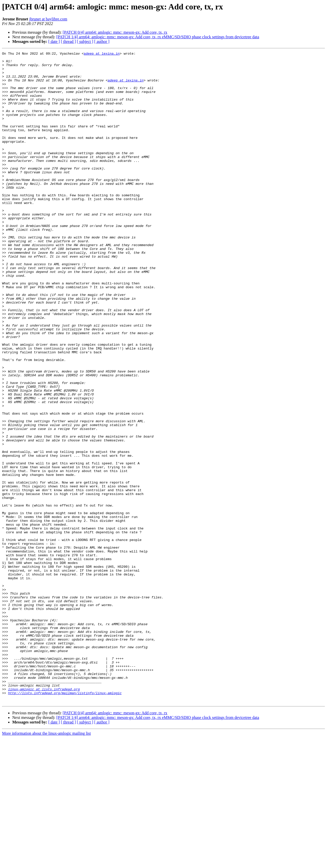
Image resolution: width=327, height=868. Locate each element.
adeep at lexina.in (102, 54)
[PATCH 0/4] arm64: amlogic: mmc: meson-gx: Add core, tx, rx (115, 32)
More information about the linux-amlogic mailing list (46, 864)
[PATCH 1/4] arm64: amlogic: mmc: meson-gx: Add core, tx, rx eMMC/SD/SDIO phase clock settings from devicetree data (158, 37)
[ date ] (54, 41)
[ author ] (102, 41)
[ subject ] (85, 41)
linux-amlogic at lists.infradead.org (44, 817)
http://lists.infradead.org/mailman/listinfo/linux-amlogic (65, 822)
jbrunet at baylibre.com (48, 19)
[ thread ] (68, 41)
